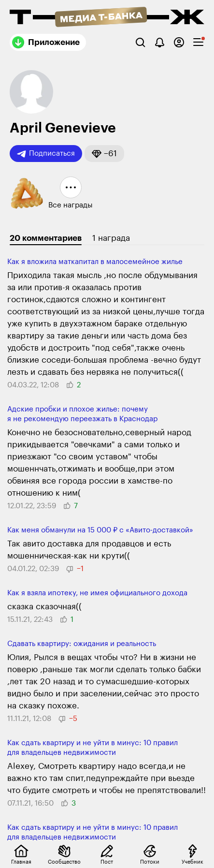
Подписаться (46, 154)
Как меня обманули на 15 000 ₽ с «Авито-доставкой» (100, 530)
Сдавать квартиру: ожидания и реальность (82, 644)
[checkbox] (198, 42)
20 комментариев (46, 238)
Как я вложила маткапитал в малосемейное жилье (95, 262)
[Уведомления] (160, 42)
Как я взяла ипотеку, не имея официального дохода (97, 593)
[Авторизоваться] (179, 42)
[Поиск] (140, 42)
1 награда (111, 238)
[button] (104, 154)
